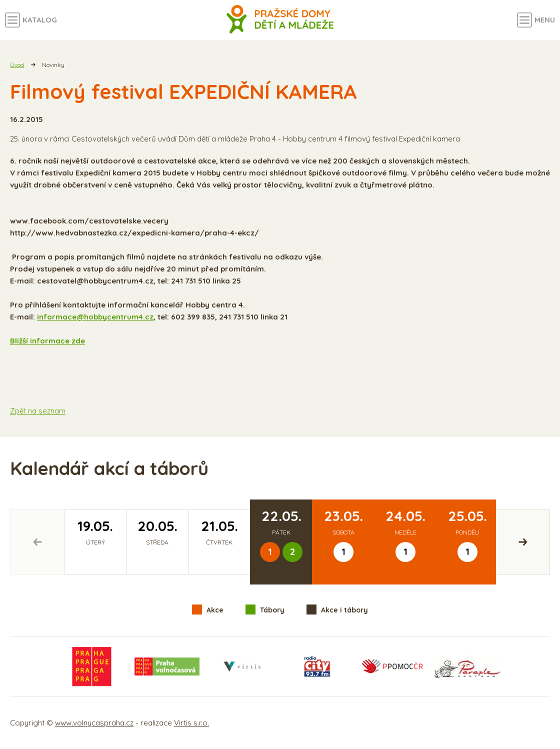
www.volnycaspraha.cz (94, 723)
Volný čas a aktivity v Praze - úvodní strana (280, 20)
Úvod (17, 65)
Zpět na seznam (38, 411)
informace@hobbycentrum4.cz (95, 317)
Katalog (40, 20)
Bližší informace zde (47, 341)
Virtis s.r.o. (191, 723)
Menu (545, 20)
